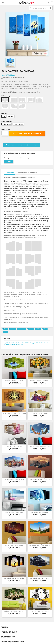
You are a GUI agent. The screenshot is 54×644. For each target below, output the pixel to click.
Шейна (38, 329)
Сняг (5, 329)
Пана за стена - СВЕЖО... (14, 446)
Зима (45, 329)
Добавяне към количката (27, 133)
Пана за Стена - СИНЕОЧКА (14, 380)
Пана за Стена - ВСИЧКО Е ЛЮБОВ (14, 413)
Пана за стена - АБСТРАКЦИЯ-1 (14, 545)
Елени (6, 332)
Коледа (31, 329)
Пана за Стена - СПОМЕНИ (40, 611)
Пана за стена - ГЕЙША (40, 413)
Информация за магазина (12, 642)
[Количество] (4, 133)
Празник (13, 329)
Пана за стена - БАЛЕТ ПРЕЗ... (14, 578)
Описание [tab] (10, 173)
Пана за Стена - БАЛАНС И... (14, 512)
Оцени (8, 162)
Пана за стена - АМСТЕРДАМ (14, 479)
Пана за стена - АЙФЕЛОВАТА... (40, 545)
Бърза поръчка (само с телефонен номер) (22, 145)
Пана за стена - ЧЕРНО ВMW (40, 578)
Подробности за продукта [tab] (27, 173)
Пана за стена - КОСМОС (40, 512)
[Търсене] (41, 8)
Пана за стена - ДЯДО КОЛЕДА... (40, 446)
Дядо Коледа (22, 329)
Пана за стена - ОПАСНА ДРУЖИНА (14, 611)
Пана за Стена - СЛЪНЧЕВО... (40, 380)
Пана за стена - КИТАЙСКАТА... (40, 479)
